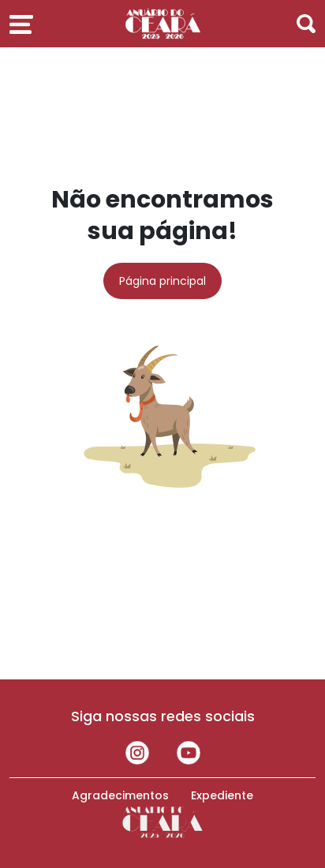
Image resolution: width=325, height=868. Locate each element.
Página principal (162, 281)
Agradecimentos (120, 795)
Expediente (222, 795)
